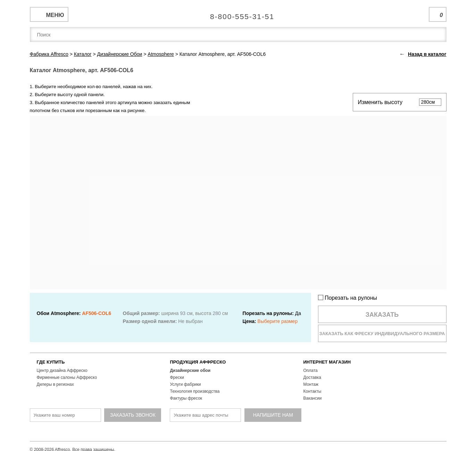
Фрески (177, 377)
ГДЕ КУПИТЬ (51, 362)
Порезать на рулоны (348, 298)
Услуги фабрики (186, 384)
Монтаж (311, 384)
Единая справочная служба (238, 14)
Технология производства (195, 391)
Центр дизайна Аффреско (62, 371)
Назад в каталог (427, 54)
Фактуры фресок (186, 398)
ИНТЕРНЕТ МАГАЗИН (327, 362)
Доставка (312, 377)
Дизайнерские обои (190, 371)
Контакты (312, 391)
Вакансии (313, 398)
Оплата (311, 371)
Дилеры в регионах (55, 384)
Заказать (382, 315)
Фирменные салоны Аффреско (67, 377)
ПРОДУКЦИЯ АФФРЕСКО (198, 362)
